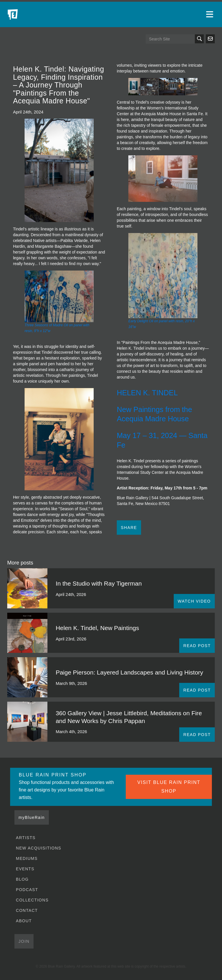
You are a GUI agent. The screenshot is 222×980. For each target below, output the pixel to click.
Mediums (27, 858)
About (24, 921)
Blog (22, 879)
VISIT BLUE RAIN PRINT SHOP (169, 787)
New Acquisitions (39, 848)
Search (199, 39)
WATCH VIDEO (194, 601)
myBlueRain (32, 817)
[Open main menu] (210, 14)
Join (24, 941)
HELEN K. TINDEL (147, 393)
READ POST (197, 646)
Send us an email (210, 39)
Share (129, 528)
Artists (26, 838)
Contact (27, 910)
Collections (32, 900)
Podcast (27, 890)
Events (25, 869)
